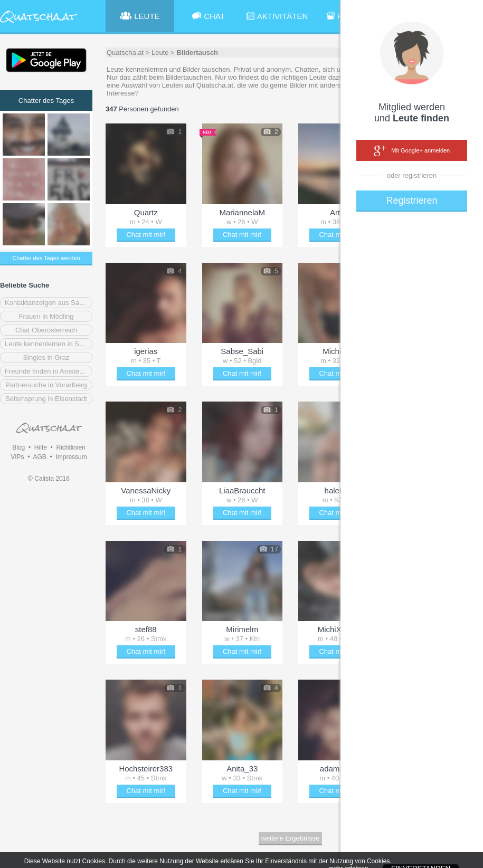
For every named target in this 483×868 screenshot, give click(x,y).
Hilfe (41, 447)
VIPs (17, 457)
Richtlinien (70, 447)
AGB (39, 457)
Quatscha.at (125, 53)
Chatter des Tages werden (46, 258)
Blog (18, 447)
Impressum (71, 457)
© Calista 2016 (49, 479)
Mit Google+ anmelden (412, 151)
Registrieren (411, 201)
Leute (160, 53)
